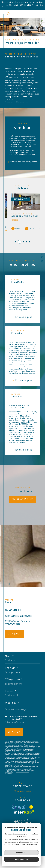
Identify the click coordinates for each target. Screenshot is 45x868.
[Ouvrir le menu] (32, 14)
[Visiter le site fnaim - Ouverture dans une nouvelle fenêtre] (31, 815)
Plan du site (29, 845)
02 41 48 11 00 (15, 623)
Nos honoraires (18, 845)
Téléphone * (14, 688)
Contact (42, 259)
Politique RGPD (19, 848)
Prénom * (12, 676)
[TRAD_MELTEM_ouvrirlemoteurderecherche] (8, 14)
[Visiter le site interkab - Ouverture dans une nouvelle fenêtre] (24, 820)
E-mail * (11, 699)
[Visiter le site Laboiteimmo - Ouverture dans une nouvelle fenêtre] (22, 857)
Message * (12, 711)
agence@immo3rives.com (19, 629)
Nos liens (32, 847)
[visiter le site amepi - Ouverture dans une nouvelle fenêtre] (18, 815)
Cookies (28, 848)
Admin (25, 847)
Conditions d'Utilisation (23, 780)
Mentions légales (16, 847)
